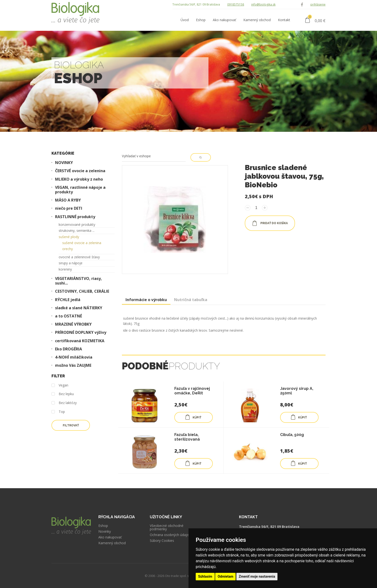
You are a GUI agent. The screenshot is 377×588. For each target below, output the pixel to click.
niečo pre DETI (69, 208)
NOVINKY (64, 163)
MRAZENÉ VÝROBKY (73, 324)
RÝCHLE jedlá (68, 300)
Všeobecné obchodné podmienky (167, 527)
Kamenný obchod (112, 543)
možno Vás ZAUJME (73, 365)
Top (58, 412)
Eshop (103, 526)
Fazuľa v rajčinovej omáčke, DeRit (192, 391)
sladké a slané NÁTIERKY (79, 308)
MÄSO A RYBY (68, 200)
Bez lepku (63, 394)
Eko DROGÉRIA (69, 349)
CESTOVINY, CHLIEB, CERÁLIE (82, 291)
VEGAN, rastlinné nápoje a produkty (80, 190)
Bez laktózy (64, 403)
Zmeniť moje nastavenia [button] (257, 576)
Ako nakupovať (110, 537)
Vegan (60, 385)
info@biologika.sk (263, 4)
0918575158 (236, 4)
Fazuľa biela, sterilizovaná (187, 437)
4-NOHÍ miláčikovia (74, 357)
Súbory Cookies (162, 541)
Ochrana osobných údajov (170, 535)
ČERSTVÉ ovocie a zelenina (80, 171)
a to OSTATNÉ (69, 316)
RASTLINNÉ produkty (75, 217)
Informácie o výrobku (146, 300)
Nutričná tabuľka (191, 300)
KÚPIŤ (193, 417)
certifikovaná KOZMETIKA (80, 341)
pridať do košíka (270, 223)
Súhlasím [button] (205, 576)
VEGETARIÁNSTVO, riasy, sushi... (79, 281)
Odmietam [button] (225, 576)
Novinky (105, 531)
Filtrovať (71, 425)
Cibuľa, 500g (292, 435)
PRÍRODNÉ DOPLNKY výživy (81, 332)
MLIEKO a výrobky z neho (79, 179)
